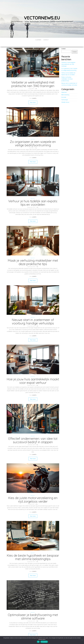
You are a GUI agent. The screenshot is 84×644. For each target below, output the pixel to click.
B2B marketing (65, 90)
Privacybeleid (44, 642)
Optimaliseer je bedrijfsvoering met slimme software (33, 612)
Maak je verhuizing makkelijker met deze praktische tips (33, 258)
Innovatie (64, 93)
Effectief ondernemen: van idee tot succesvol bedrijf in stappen (33, 436)
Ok (38, 642)
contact (46, 40)
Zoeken (64, 44)
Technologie (65, 95)
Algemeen (38, 40)
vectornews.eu (42, 18)
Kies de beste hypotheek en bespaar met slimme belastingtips (33, 553)
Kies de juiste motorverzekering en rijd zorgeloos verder (33, 495)
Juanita (34, 94)
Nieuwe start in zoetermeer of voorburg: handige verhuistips (33, 317)
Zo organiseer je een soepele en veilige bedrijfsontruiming (33, 139)
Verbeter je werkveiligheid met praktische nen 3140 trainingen (33, 80)
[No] (82, 640)
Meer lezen (33, 98)
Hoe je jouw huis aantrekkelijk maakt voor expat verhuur (33, 376)
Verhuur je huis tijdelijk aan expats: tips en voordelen (33, 198)
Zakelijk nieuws (33, 75)
